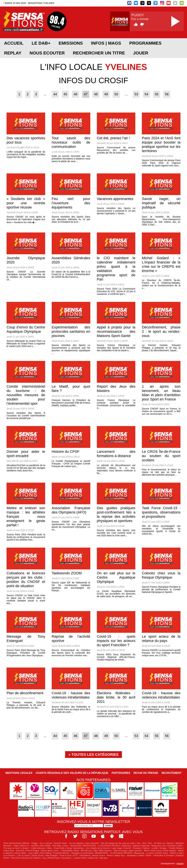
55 (157, 94)
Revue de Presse (146, 773)
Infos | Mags (106, 43)
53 (136, 94)
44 (55, 94)
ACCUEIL (14, 43)
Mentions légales (19, 773)
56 (167, 94)
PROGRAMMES (145, 43)
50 (116, 94)
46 (75, 94)
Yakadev (180, 864)
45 (65, 94)
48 (96, 94)
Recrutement (172, 773)
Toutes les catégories (95, 755)
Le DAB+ (41, 43)
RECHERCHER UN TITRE (99, 53)
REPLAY (13, 53)
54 (146, 94)
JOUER (141, 53)
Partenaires (121, 773)
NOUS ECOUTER (47, 53)
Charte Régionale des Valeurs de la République (72, 773)
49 (106, 94)
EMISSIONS (71, 43)
